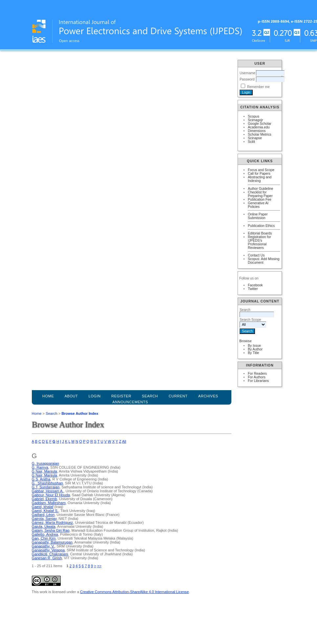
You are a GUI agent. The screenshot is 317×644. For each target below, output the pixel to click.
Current (178, 396)
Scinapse (255, 138)
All (124, 441)
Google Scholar (260, 124)
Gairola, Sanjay (44, 519)
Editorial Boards (260, 233)
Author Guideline (260, 189)
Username (247, 73)
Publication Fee (260, 200)
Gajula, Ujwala (44, 526)
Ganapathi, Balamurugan (52, 542)
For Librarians (258, 381)
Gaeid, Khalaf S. (45, 511)
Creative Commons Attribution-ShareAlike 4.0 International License (134, 592)
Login (95, 396)
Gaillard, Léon (43, 515)
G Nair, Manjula (44, 471)
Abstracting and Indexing (260, 179)
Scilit (251, 142)
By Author (255, 349)
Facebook (255, 285)
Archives (208, 396)
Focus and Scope (261, 170)
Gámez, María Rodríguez (53, 522)
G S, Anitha (41, 479)
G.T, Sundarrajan (46, 487)
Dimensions (257, 131)
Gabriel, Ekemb (44, 499)
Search (51, 413)
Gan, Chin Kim (44, 538)
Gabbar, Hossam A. (48, 491)
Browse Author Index (80, 413)
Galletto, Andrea (45, 534)
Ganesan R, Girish (47, 558)
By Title (253, 353)
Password (247, 79)
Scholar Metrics (260, 134)
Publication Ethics (261, 226)
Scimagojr (255, 120)
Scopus (254, 116)
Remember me (258, 87)
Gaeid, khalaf (43, 507)
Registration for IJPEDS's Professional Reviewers (259, 242)
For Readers (257, 374)
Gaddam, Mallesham (49, 503)
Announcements (130, 402)
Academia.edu (259, 127)
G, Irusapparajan (45, 463)
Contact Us (256, 255)
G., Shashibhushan (47, 483)
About (71, 396)
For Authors (257, 377)
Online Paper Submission (258, 216)
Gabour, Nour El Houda (51, 495)
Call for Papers (259, 174)
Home (48, 396)
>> (99, 566)
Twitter (253, 289)
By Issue (254, 346)
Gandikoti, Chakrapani (50, 554)
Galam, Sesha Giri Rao (51, 530)
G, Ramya (40, 467)
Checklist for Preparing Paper (260, 194)
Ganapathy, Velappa (48, 550)
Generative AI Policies (258, 205)
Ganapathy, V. (43, 546)
